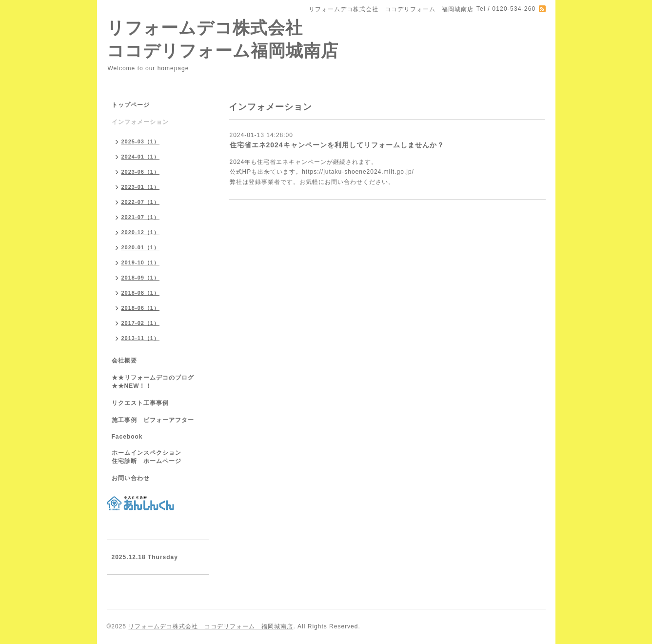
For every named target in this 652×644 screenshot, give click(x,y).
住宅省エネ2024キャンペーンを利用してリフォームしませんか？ (337, 145)
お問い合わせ (131, 478)
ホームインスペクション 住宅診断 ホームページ (156, 457)
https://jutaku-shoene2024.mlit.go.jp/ (358, 172)
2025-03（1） (141, 141)
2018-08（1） (141, 293)
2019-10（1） (141, 262)
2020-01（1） (141, 247)
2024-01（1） (141, 157)
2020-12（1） (141, 232)
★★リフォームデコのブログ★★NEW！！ (153, 382)
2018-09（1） (141, 278)
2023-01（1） (141, 187)
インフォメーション (140, 122)
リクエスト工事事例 (140, 403)
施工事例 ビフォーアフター (153, 420)
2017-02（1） (141, 323)
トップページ (131, 105)
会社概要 (124, 361)
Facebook (127, 437)
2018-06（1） (141, 308)
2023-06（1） (141, 172)
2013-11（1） (141, 338)
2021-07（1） (141, 217)
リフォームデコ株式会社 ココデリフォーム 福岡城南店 (211, 626)
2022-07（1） (141, 202)
